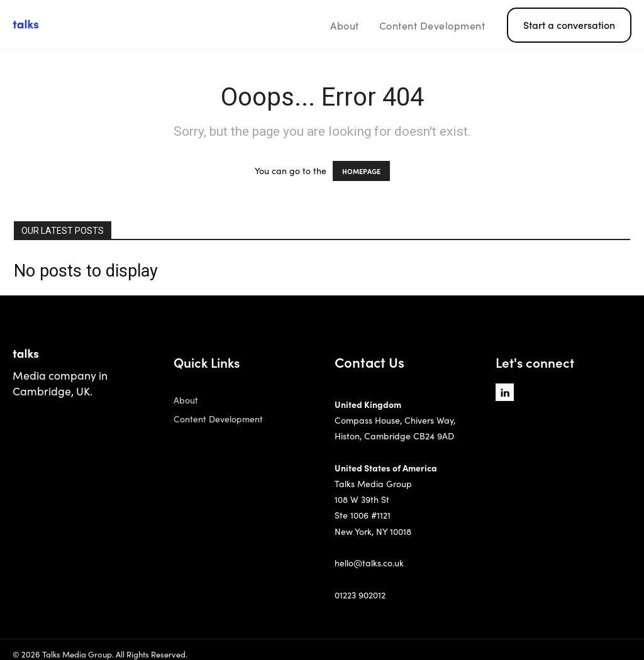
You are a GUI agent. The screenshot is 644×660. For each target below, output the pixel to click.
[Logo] (90, 25)
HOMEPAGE (361, 171)
